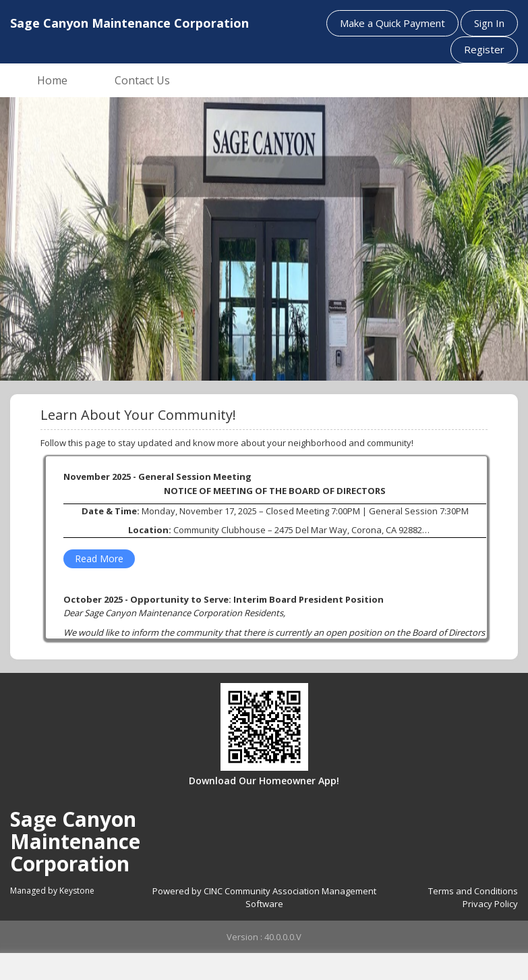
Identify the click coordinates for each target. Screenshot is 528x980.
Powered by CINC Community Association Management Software (264, 897)
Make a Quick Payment (392, 23)
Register (484, 49)
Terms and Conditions (473, 891)
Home (52, 80)
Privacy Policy (490, 904)
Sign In (489, 23)
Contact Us (142, 80)
